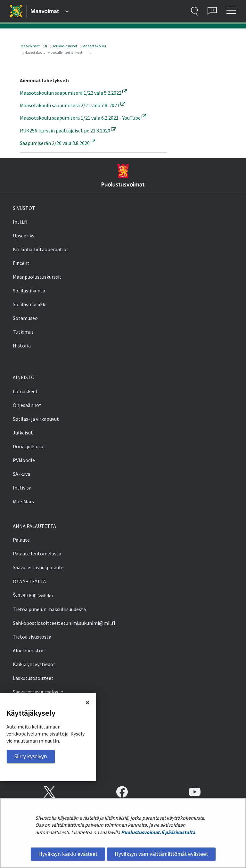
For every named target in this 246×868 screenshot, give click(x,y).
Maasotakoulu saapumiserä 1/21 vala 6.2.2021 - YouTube (83, 118)
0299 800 (25, 595)
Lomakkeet (25, 391)
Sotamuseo (25, 318)
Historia (22, 346)
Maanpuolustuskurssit (37, 277)
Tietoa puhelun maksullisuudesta (49, 609)
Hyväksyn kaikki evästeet (68, 854)
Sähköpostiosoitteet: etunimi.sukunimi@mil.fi (64, 623)
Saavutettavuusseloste (38, 692)
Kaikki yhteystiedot (34, 664)
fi (46, 46)
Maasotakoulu (94, 46)
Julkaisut (23, 433)
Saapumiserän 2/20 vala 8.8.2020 (57, 143)
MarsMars (23, 501)
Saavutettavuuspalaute (38, 567)
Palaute (21, 540)
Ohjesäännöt (27, 405)
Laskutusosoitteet (33, 678)
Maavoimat (30, 46)
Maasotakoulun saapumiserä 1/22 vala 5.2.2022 (73, 93)
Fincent (21, 263)
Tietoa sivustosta (32, 637)
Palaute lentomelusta (37, 553)
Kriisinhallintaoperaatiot (41, 249)
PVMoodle (24, 460)
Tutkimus (23, 332)
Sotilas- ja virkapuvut (36, 419)
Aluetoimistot (29, 650)
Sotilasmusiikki (30, 304)
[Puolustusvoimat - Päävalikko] (50, 11)
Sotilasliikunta (29, 291)
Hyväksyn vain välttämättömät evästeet (161, 854)
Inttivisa (22, 488)
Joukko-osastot (64, 46)
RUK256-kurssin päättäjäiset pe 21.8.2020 (68, 131)
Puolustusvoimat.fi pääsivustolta (158, 832)
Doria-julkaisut (29, 446)
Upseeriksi (24, 235)
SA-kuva (21, 474)
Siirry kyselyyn (31, 756)
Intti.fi (20, 222)
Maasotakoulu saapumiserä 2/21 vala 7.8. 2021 (72, 105)
